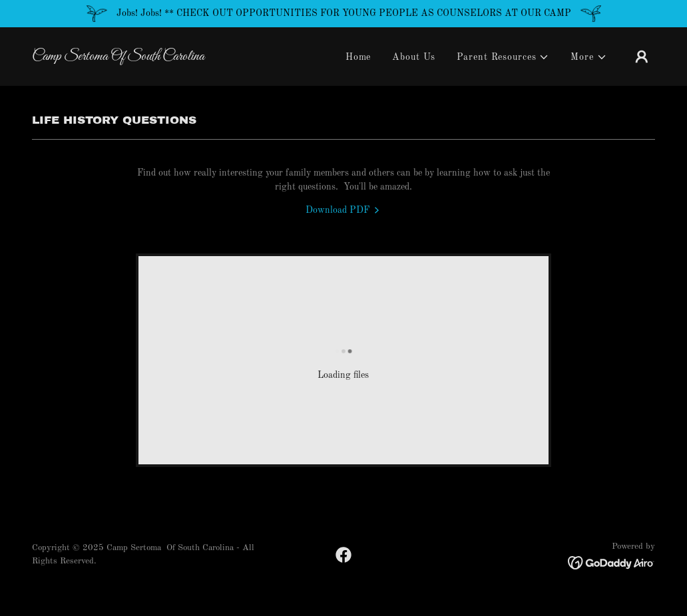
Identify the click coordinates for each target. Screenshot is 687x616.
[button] (503, 58)
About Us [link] (414, 57)
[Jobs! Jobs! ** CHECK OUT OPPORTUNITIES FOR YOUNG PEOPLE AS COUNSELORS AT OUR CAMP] (343, 14)
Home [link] (358, 57)
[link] (119, 57)
